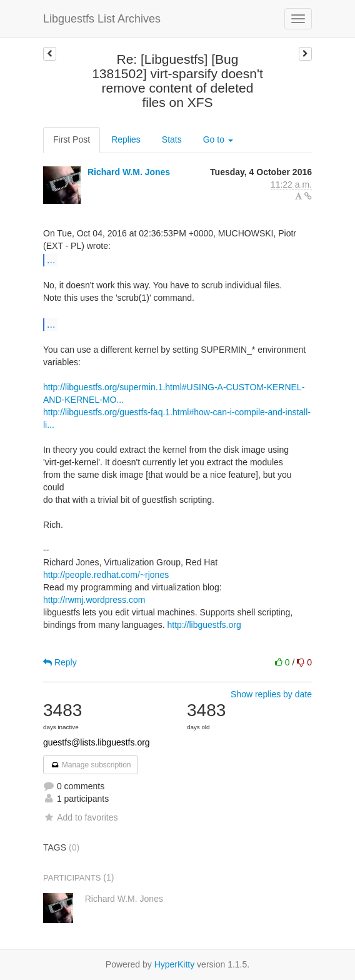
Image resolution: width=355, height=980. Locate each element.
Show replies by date (271, 694)
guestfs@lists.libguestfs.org (97, 742)
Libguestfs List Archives (102, 19)
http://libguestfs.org (204, 625)
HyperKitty (175, 964)
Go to (218, 139)
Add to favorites (80, 817)
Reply (60, 662)
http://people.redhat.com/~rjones (106, 575)
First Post (72, 139)
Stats (172, 139)
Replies (126, 139)
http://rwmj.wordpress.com (94, 600)
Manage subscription (91, 765)
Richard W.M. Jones (129, 172)
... (51, 260)
